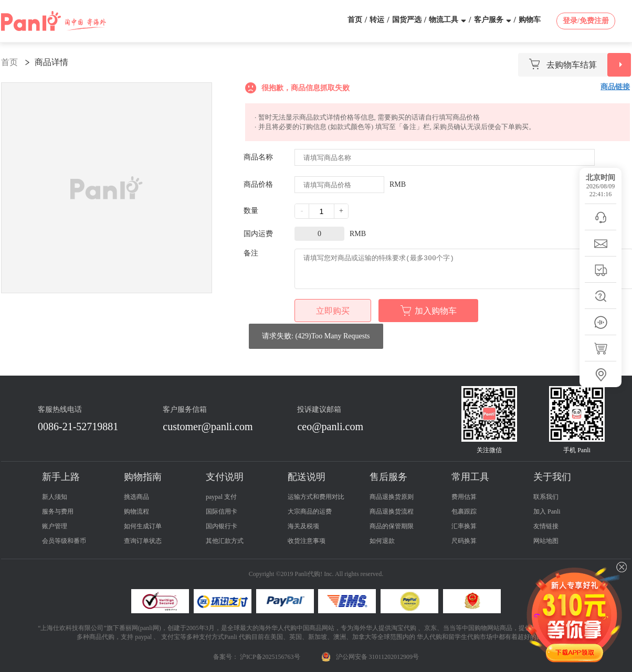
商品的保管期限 (392, 526)
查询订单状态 (143, 541)
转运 (377, 20)
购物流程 (136, 511)
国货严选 (407, 20)
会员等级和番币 (64, 541)
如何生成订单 (143, 526)
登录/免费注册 (586, 21)
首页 (355, 20)
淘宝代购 (404, 628)
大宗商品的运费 (310, 511)
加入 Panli (547, 511)
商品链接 (615, 87)
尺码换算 (464, 541)
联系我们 (546, 497)
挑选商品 (136, 497)
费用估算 (464, 497)
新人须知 (55, 497)
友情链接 (546, 526)
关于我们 (552, 477)
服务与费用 (58, 511)
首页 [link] (9, 62)
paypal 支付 (221, 497)
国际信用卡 (222, 511)
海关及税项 (303, 526)
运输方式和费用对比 (316, 497)
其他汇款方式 (225, 541)
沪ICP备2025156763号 (270, 657)
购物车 (530, 20)
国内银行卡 (222, 526)
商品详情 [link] (51, 62)
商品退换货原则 (392, 497)
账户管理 (55, 526)
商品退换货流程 (392, 511)
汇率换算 (464, 526)
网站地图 (546, 541)
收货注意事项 (307, 541)
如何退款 (382, 541)
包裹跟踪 (464, 511)
